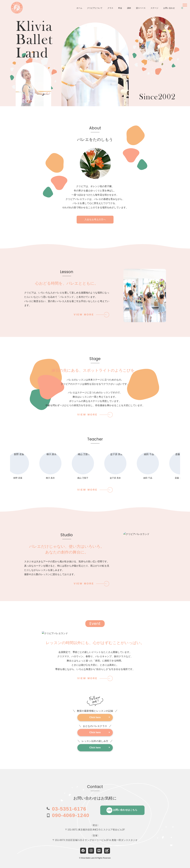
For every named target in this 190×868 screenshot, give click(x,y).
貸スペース (141, 8)
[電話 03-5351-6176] (66, 809)
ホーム (79, 8)
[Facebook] (83, 851)
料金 (120, 8)
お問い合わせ (169, 8)
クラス (110, 8)
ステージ (154, 8)
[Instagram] (91, 851)
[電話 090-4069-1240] (68, 815)
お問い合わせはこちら (122, 810)
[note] (107, 851)
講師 (129, 8)
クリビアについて (95, 8)
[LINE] (99, 851)
